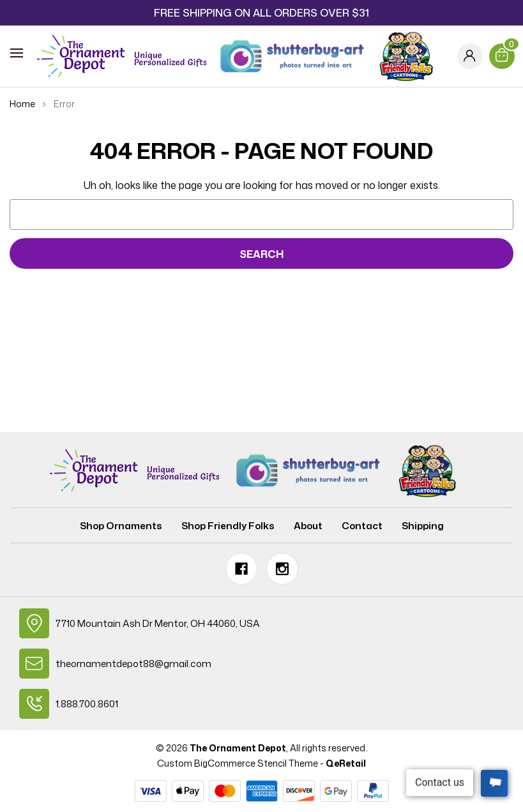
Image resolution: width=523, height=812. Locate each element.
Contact (362, 526)
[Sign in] (470, 56)
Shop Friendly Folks (228, 526)
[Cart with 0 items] (502, 56)
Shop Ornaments (121, 526)
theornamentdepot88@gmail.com (133, 664)
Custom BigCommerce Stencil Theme (238, 763)
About (308, 526)
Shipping (423, 526)
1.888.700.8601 (87, 704)
